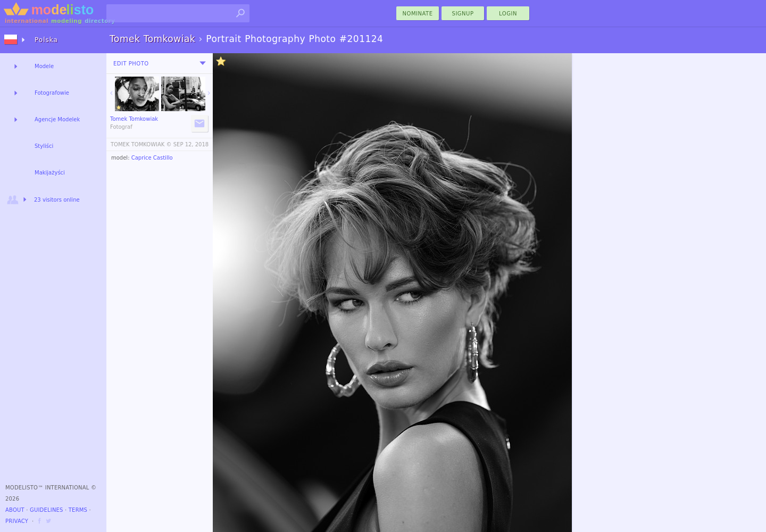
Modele (44, 66)
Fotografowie (52, 93)
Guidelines (47, 510)
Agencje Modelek (57, 119)
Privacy (17, 521)
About (15, 510)
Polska (46, 40)
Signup (463, 14)
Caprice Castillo (152, 158)
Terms (78, 510)
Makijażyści (50, 173)
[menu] (203, 63)
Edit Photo (131, 64)
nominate (418, 14)
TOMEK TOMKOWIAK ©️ (141, 144)
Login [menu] (508, 14)
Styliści (44, 146)
